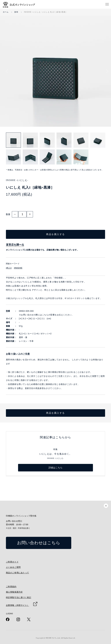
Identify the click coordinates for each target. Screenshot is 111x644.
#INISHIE (18, 268)
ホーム (6, 12)
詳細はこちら (55, 468)
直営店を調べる (15, 245)
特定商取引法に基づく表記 (19, 597)
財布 (16, 12)
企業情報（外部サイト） (17, 605)
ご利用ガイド (12, 562)
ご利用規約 (11, 587)
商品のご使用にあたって (17, 573)
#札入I (9, 268)
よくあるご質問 (13, 567)
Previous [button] (8, 71)
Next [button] (106, 71)
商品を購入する (55, 234)
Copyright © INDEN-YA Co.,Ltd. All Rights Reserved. (55, 638)
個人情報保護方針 (14, 592)
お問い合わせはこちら (39, 543)
